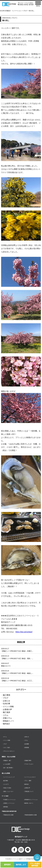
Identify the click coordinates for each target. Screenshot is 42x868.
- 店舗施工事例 (27, 760)
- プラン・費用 (27, 781)
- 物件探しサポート (29, 803)
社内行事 (6, 704)
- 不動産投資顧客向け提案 (30, 815)
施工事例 (6, 695)
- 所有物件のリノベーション (31, 800)
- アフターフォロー (29, 764)
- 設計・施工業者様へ (8, 768)
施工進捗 (6, 712)
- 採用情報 (26, 748)
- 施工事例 (5, 781)
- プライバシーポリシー (9, 751)
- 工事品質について (29, 791)
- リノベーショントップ (9, 777)
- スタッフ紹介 (6, 748)
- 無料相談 (5, 807)
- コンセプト (6, 784)
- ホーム (5, 737)
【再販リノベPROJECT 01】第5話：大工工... (17, 681)
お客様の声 (7, 709)
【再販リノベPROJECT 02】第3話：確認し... (17, 673)
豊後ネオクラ (6, 666)
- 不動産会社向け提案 (8, 815)
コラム (6, 715)
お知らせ (6, 701)
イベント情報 (8, 707)
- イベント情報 (6, 740)
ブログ (25, 11)
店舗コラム (7, 718)
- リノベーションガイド (30, 777)
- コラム (26, 740)
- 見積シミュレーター (8, 791)
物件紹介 (6, 724)
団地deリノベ (8, 721)
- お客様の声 (27, 788)
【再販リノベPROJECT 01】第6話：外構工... (17, 651)
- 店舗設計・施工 (7, 760)
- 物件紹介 (26, 784)
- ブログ (5, 744)
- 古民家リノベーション (9, 803)
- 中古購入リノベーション (9, 800)
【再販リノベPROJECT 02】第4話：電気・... (17, 658)
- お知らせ (26, 737)
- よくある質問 (6, 764)
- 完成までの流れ (7, 788)
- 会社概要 (26, 744)
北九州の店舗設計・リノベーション (11, 11)
